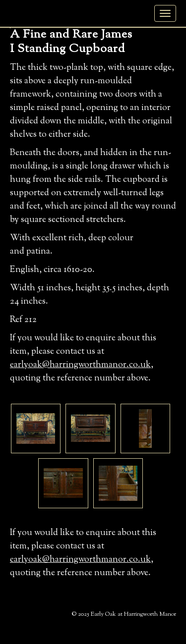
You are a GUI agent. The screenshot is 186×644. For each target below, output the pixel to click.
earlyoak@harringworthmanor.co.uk (80, 365)
